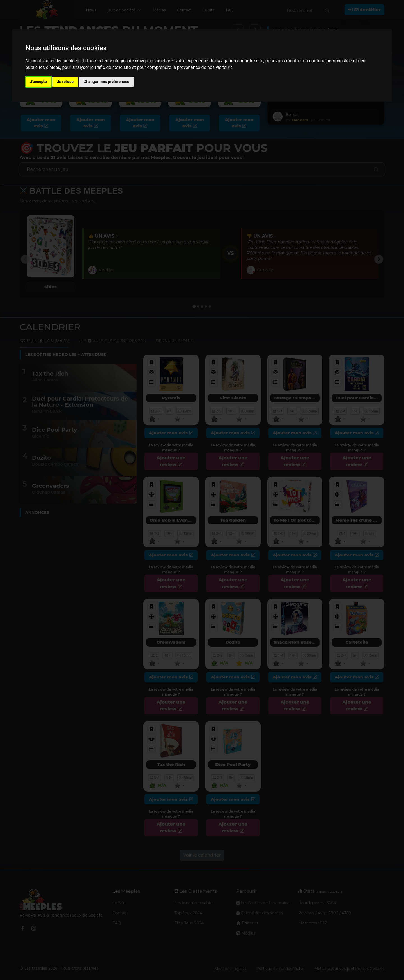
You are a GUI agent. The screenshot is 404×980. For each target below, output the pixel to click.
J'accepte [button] (38, 82)
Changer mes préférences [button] (106, 82)
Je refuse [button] (65, 82)
